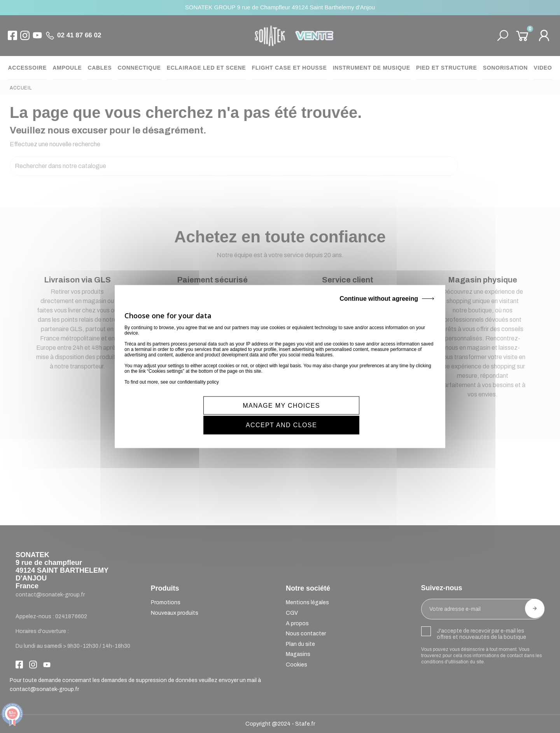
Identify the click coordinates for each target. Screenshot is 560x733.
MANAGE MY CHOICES (204, 415)
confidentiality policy (198, 391)
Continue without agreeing (379, 308)
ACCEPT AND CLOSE (360, 415)
